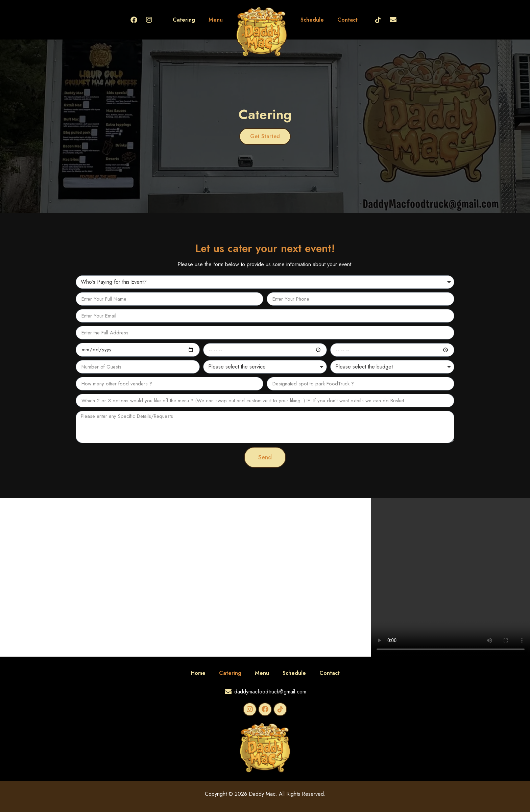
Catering (184, 20)
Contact (347, 20)
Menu (216, 20)
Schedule (312, 20)
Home (198, 673)
